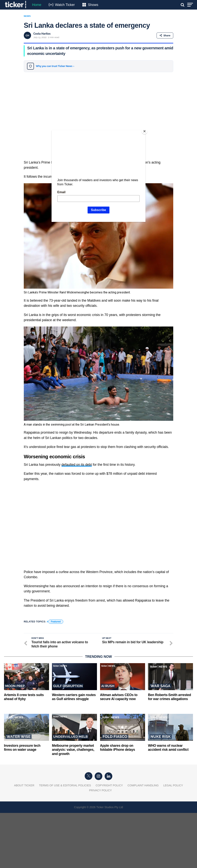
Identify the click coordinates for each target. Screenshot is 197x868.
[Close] (144, 131)
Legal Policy (173, 785)
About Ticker (24, 785)
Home (37, 5)
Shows (93, 5)
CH (27, 35)
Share (165, 35)
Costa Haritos (42, 34)
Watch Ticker (65, 5)
